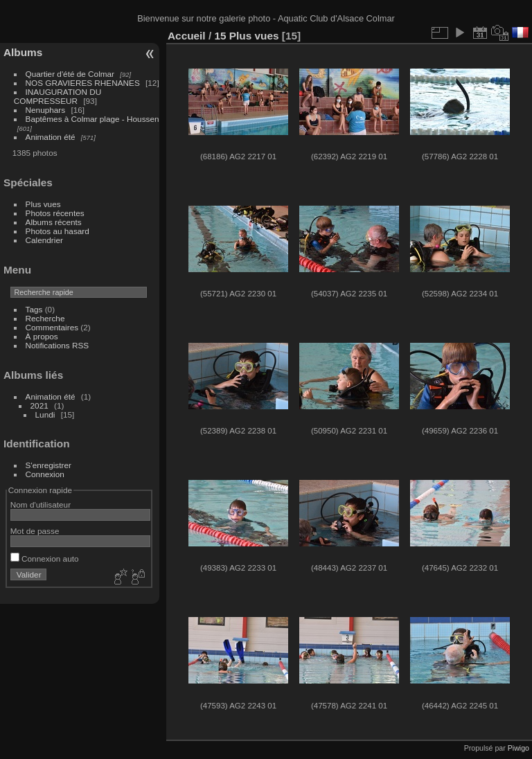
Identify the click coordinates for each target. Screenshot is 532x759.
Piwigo (518, 748)
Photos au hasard (57, 231)
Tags (34, 309)
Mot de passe (35, 531)
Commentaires (52, 327)
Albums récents (54, 222)
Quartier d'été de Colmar (70, 74)
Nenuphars (46, 110)
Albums (23, 52)
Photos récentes (55, 213)
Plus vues (43, 204)
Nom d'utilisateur (41, 504)
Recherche (45, 318)
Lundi (45, 414)
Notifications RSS (57, 345)
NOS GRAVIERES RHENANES (83, 83)
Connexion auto (45, 559)
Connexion (45, 474)
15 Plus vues (246, 36)
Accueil (187, 36)
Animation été (51, 137)
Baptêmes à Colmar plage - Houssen (92, 119)
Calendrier (44, 240)
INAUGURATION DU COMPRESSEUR (57, 96)
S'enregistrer (48, 465)
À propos (42, 336)
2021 (39, 405)
